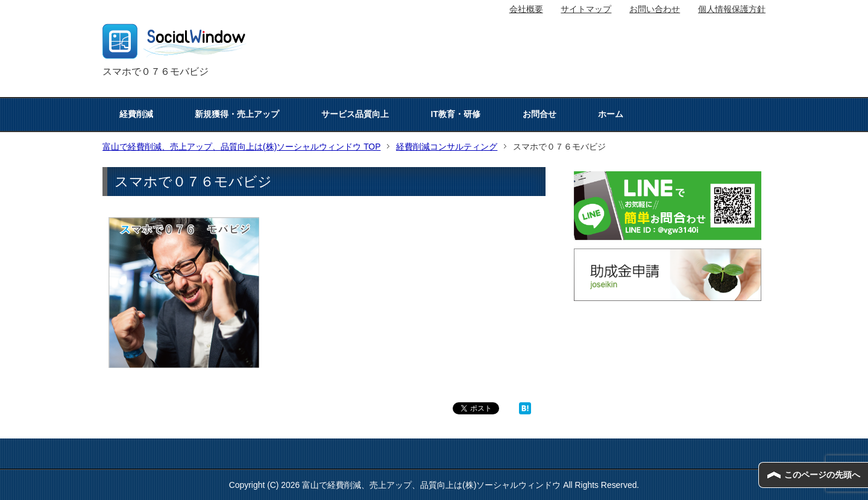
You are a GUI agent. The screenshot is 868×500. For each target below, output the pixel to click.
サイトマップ (586, 9)
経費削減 (136, 114)
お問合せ (539, 114)
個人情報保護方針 (732, 9)
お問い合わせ (655, 9)
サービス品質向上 (355, 114)
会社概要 (526, 9)
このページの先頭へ (822, 475)
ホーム (611, 114)
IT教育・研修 (456, 114)
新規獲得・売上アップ (237, 114)
